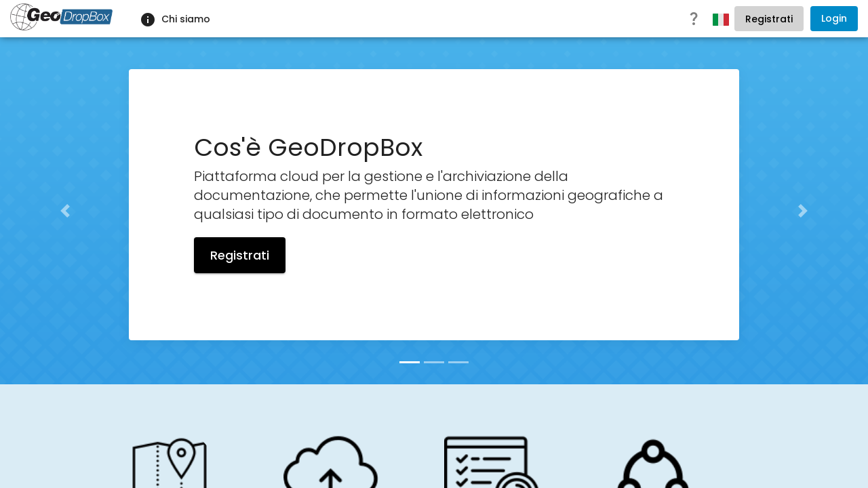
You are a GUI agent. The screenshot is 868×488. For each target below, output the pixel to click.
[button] (65, 211)
